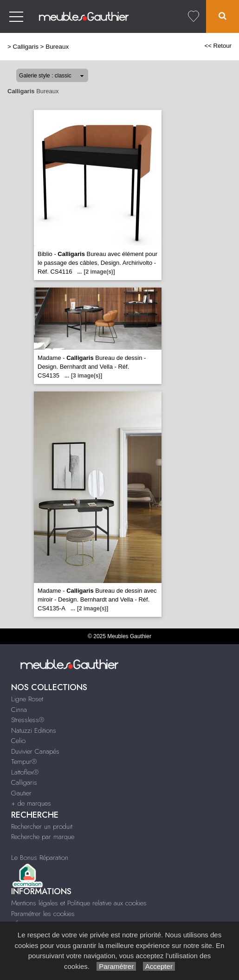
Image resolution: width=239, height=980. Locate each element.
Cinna (19, 710)
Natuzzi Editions (34, 730)
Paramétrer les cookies (43, 914)
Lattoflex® (25, 772)
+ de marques (31, 803)
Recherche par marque (43, 837)
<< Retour (218, 46)
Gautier (21, 793)
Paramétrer (116, 966)
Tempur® (24, 762)
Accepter (159, 966)
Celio (18, 741)
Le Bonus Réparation (40, 858)
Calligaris (26, 47)
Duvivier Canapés (35, 751)
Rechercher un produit (42, 826)
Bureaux (57, 47)
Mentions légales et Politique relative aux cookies (79, 903)
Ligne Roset (27, 699)
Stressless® (28, 720)
